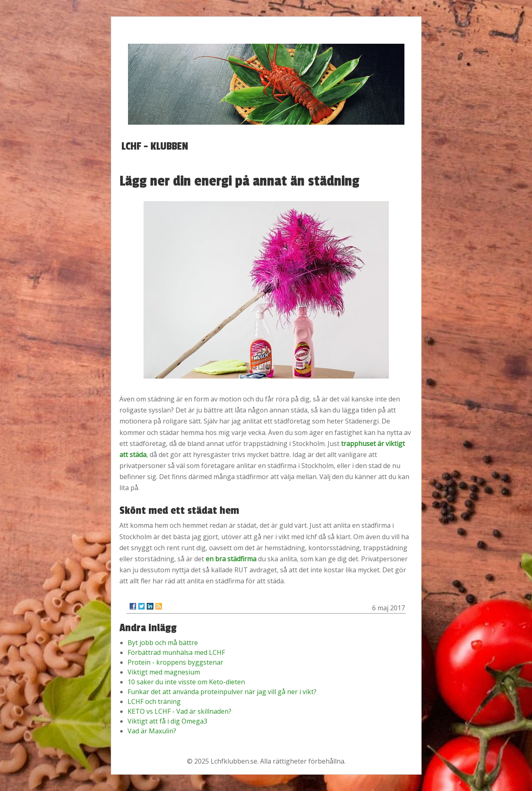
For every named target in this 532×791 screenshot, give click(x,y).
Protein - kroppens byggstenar (175, 662)
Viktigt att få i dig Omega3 (167, 721)
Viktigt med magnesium (164, 672)
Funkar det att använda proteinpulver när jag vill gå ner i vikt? (222, 692)
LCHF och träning (154, 701)
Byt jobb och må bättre (163, 643)
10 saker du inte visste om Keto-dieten (186, 682)
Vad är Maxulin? (152, 731)
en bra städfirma (231, 559)
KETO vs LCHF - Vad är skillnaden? (180, 711)
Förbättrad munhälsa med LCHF (176, 652)
